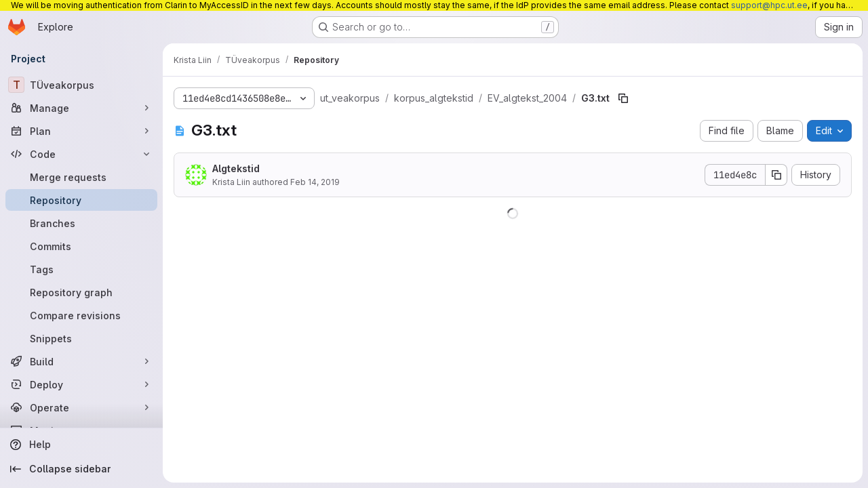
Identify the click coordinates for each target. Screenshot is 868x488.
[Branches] (81, 223)
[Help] (81, 445)
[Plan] (81, 131)
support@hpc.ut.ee (769, 5)
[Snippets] (81, 338)
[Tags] (81, 269)
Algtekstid (236, 168)
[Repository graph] (81, 292)
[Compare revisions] (81, 315)
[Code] (81, 154)
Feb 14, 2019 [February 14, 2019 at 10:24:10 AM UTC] (315, 182)
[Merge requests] (81, 177)
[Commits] (81, 246)
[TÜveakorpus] (81, 85)
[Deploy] (81, 384)
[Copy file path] (623, 98)
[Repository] (81, 200)
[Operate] (81, 407)
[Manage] (81, 108)
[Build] (81, 361)
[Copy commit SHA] (776, 175)
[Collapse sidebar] (81, 469)
